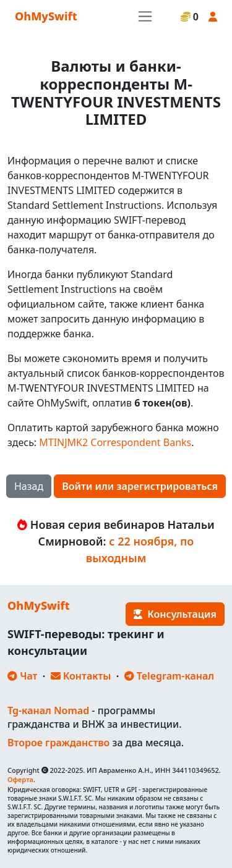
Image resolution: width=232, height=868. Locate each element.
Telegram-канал (169, 676)
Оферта (20, 779)
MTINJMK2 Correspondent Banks (115, 442)
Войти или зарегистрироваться (140, 486)
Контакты (81, 676)
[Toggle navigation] (145, 16)
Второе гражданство (58, 743)
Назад (29, 486)
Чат (22, 676)
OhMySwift (46, 16)
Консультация (175, 614)
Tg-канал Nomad (48, 710)
